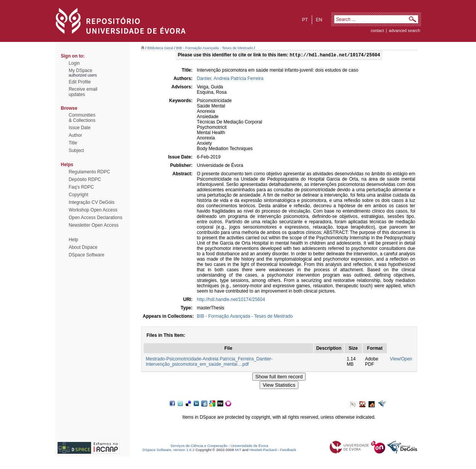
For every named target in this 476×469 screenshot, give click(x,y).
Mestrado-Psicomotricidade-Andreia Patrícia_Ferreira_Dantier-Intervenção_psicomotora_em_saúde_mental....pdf (209, 362)
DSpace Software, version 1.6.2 (169, 451)
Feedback (288, 451)
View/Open (401, 360)
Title (73, 143)
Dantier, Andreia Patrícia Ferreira (230, 79)
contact (377, 30)
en (319, 20)
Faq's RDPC (81, 187)
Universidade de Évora (249, 446)
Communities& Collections (82, 118)
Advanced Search (404, 30)
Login (74, 63)
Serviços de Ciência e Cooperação (199, 446)
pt (305, 20)
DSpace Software (86, 255)
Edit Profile (80, 82)
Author (75, 135)
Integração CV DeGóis (91, 202)
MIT (238, 451)
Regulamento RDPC (89, 172)
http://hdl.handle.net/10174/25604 (231, 300)
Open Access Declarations (95, 218)
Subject (76, 150)
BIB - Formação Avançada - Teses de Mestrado (214, 48)
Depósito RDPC (85, 179)
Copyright (78, 195)
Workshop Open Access (93, 210)
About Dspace (83, 247)
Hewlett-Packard (263, 451)
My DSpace (80, 70)
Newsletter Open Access (94, 225)
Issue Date (79, 128)
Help (73, 240)
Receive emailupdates (83, 92)
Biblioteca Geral (160, 48)
